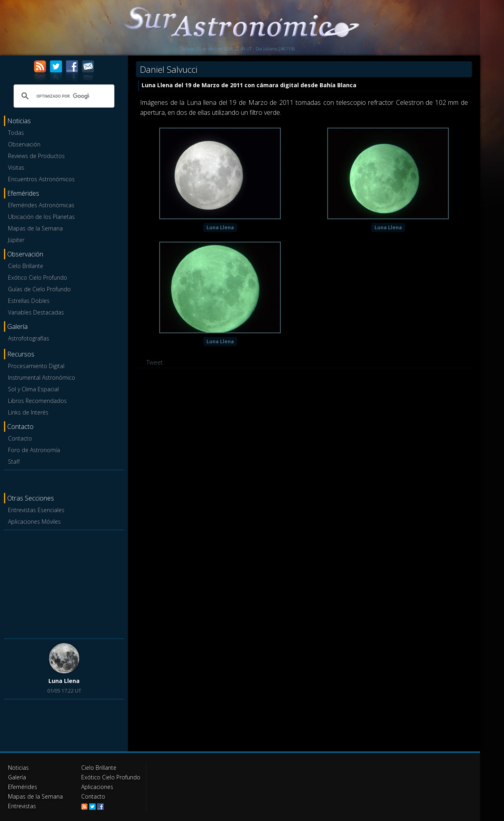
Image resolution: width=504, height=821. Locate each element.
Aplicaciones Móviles (34, 522)
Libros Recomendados (37, 401)
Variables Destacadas (36, 312)
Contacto (20, 438)
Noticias (18, 768)
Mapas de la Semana (35, 228)
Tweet (155, 362)
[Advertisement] (64, 583)
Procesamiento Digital (36, 366)
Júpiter (16, 240)
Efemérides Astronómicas (41, 205)
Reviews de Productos (36, 156)
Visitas (16, 167)
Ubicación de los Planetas (41, 217)
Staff (14, 462)
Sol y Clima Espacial (33, 389)
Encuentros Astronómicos (41, 179)
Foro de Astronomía (34, 450)
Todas (16, 133)
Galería (17, 777)
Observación (24, 144)
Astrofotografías (29, 338)
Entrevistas (22, 806)
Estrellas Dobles (29, 301)
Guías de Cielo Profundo (39, 289)
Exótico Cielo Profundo (38, 277)
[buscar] (63, 96)
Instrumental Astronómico (42, 377)
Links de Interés (28, 412)
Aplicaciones (97, 787)
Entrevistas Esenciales (36, 510)
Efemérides (23, 787)
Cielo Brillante (26, 266)
